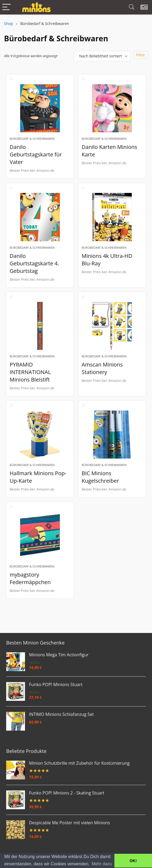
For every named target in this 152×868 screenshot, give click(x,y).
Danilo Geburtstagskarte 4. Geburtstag (34, 264)
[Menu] (6, 7)
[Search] (132, 7)
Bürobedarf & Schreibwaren (32, 139)
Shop (8, 23)
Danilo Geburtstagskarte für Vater (36, 155)
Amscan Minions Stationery (102, 369)
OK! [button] (133, 861)
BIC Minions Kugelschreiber (100, 478)
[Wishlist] (144, 7)
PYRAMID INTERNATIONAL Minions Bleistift (30, 373)
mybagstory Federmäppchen (30, 579)
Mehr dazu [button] (102, 864)
